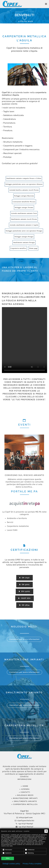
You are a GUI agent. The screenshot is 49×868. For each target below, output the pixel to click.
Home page (33, 248)
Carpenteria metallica (18, 248)
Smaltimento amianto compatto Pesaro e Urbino (24, 178)
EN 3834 (25, 605)
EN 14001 (25, 591)
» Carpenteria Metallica (25, 804)
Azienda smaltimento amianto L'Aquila (24, 225)
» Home (24, 786)
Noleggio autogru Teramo (24, 208)
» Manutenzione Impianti (25, 798)
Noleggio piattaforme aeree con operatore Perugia (24, 231)
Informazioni (24, 779)
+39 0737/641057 (24, 824)
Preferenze (30, 850)
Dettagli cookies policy (11, 864)
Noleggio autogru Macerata (24, 196)
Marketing (29, 853)
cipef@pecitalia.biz (24, 821)
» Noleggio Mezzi (24, 795)
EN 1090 (25, 578)
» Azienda (24, 789)
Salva (8, 858)
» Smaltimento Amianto (24, 801)
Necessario (7, 850)
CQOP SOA (24, 598)
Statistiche (7, 853)
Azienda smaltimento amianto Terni (24, 213)
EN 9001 (25, 585)
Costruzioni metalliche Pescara (24, 202)
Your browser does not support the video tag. (24, 340)
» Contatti (25, 792)
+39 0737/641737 (24, 827)
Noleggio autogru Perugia (24, 237)
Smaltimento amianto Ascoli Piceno (24, 219)
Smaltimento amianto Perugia (24, 242)
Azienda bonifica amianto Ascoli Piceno (24, 190)
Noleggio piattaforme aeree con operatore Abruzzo (24, 184)
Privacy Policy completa (32, 864)
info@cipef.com (24, 818)
